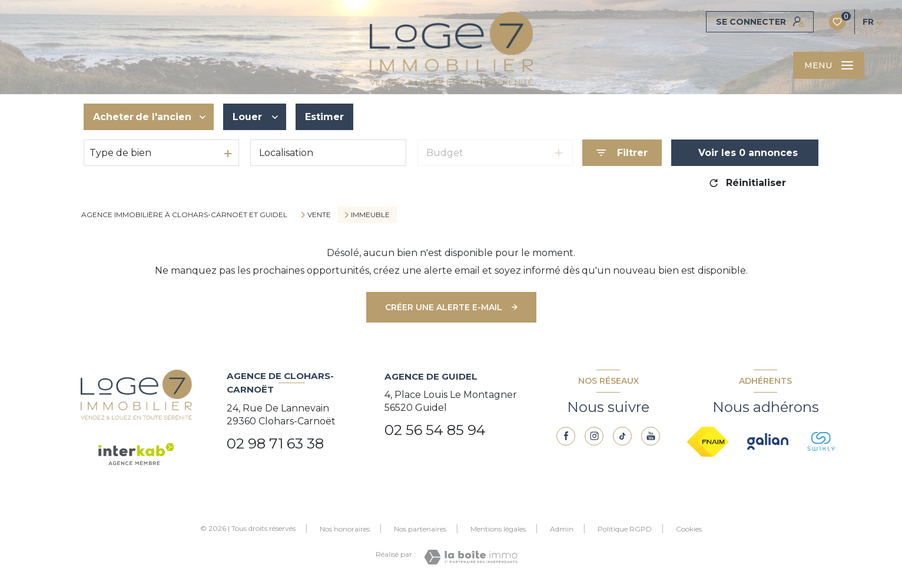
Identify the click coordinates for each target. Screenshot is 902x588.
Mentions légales (498, 529)
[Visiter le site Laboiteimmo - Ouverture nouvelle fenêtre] (471, 557)
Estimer (324, 117)
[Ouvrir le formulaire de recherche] (622, 153)
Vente (319, 215)
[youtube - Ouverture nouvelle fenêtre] (651, 436)
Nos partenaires (420, 529)
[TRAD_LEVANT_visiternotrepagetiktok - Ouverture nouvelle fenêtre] (622, 436)
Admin (562, 529)
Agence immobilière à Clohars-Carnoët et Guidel (184, 215)
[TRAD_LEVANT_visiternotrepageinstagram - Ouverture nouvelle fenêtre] (594, 436)
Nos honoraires (345, 529)
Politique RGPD (625, 529)
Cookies (689, 529)
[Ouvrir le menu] (829, 65)
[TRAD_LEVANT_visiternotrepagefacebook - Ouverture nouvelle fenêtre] (566, 436)
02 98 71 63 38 (275, 444)
